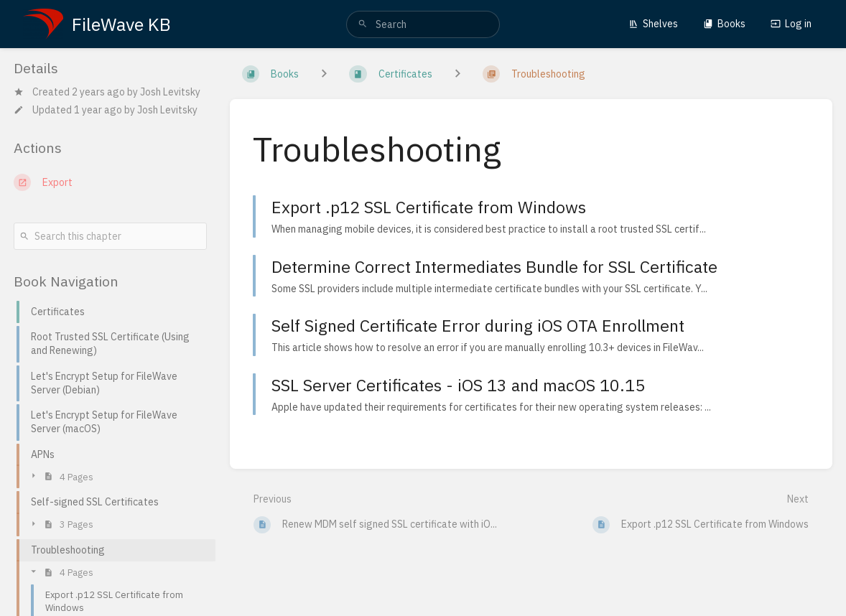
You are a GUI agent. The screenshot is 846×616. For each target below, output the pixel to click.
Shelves (653, 24)
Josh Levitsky (170, 92)
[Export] (110, 182)
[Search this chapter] (110, 236)
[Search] (363, 24)
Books (724, 24)
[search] (423, 24)
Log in (791, 24)
